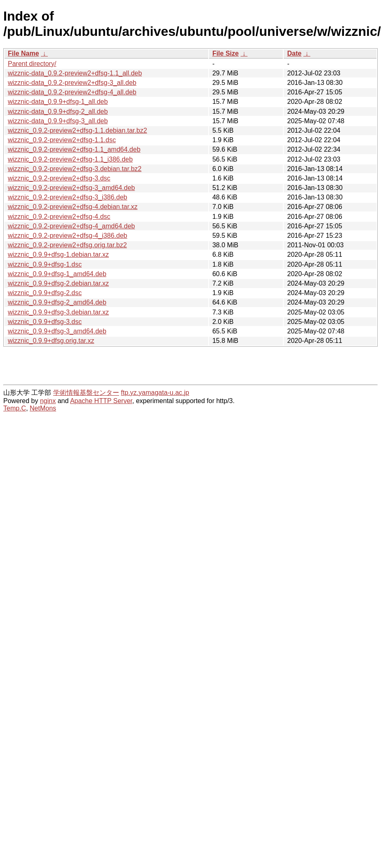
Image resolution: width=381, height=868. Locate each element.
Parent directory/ (32, 64)
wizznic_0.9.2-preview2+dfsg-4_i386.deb (68, 236)
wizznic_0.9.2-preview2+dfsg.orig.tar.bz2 (67, 245)
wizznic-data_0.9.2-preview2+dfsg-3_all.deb (72, 83)
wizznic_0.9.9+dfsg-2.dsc (45, 293)
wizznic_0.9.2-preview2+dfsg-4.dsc (59, 217)
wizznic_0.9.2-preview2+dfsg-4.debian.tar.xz (73, 207)
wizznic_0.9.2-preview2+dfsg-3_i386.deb (68, 197)
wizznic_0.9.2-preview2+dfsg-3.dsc (59, 178)
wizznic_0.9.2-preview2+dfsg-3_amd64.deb (71, 188)
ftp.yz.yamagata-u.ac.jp (155, 393)
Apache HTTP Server (101, 401)
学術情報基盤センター (86, 393)
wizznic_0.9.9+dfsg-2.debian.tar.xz (58, 283)
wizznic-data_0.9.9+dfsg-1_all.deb (58, 102)
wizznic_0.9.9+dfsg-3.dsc (45, 322)
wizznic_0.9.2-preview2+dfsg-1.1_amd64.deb (74, 149)
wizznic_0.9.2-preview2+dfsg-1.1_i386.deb (70, 159)
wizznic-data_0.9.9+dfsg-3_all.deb (58, 121)
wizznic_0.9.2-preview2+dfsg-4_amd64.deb (71, 226)
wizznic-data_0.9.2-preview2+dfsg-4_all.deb (72, 92)
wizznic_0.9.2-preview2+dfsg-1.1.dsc (62, 140)
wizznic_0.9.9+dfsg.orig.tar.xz (51, 341)
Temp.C (15, 408)
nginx (48, 401)
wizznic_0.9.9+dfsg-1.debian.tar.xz (58, 255)
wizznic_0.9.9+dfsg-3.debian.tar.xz (58, 312)
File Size (226, 53)
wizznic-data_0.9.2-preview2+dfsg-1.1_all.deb (75, 73)
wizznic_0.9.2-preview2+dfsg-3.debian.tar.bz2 (75, 169)
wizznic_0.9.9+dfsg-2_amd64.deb (57, 302)
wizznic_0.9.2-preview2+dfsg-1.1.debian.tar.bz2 (78, 130)
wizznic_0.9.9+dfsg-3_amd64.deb (57, 331)
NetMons (43, 408)
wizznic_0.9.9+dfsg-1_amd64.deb (57, 274)
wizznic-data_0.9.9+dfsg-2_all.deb (58, 111)
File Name (24, 53)
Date (294, 53)
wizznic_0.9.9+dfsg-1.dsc (45, 264)
